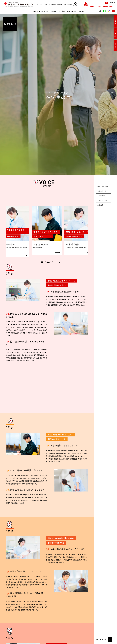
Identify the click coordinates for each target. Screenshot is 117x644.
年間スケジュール (103, 187)
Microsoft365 (50, 4)
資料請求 (115, 46)
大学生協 (100, 205)
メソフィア (40, 4)
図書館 (60, 4)
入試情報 (115, 21)
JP (111, 3)
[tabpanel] (47, 230)
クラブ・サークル (103, 200)
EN (114, 3)
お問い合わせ (68, 4)
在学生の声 (101, 196)
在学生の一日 (102, 191)
